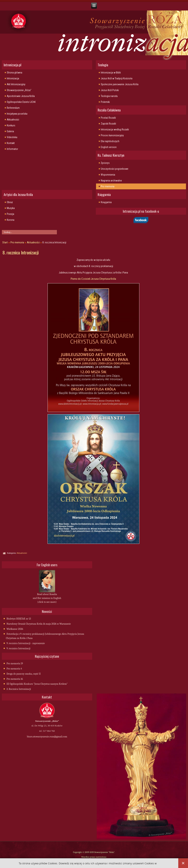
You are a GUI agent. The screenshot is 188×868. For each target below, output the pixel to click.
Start (5, 242)
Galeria (10, 131)
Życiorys (105, 163)
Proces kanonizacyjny (112, 135)
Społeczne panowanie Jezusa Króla (120, 84)
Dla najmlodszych (110, 141)
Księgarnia (106, 202)
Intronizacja (13, 78)
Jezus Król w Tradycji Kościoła (117, 78)
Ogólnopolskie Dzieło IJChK (21, 102)
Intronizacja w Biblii (111, 73)
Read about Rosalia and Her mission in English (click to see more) (47, 598)
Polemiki (105, 102)
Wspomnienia (108, 175)
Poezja (10, 214)
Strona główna (15, 73)
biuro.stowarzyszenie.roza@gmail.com (47, 737)
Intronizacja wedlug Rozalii (115, 129)
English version (109, 147)
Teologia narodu (109, 96)
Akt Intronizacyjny (16, 84)
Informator (12, 149)
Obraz (10, 202)
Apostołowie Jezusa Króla (21, 96)
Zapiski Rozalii (108, 124)
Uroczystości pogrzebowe (115, 169)
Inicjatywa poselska (17, 114)
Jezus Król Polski (110, 90)
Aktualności (13, 120)
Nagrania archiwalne (111, 181)
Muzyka (11, 208)
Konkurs (11, 125)
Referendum (13, 108)
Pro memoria (108, 186)
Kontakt (11, 143)
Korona (11, 220)
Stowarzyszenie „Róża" (19, 90)
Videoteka (12, 137)
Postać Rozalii (108, 118)
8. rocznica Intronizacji (21, 252)
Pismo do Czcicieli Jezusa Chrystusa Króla (93, 279)
